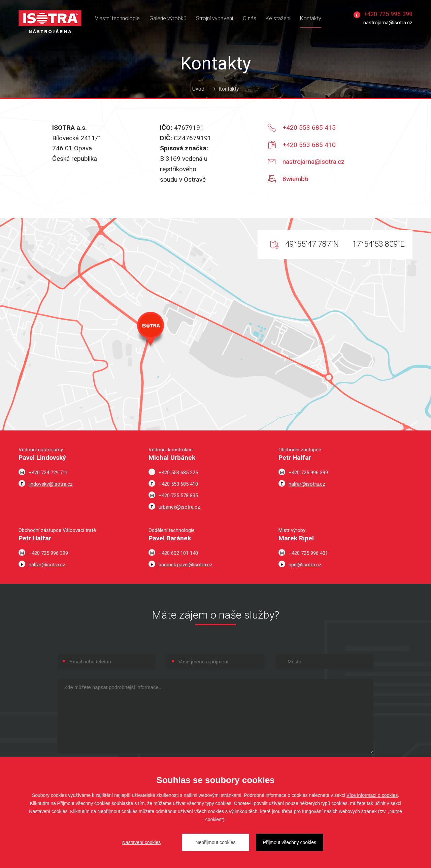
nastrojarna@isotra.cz (388, 23)
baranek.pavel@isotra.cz (186, 565)
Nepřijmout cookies (215, 842)
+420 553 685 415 (309, 128)
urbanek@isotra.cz (179, 507)
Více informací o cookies (372, 795)
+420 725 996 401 (308, 553)
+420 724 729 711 (48, 473)
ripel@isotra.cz (305, 565)
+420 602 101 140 (178, 553)
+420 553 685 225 (178, 473)
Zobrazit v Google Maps (215, 324)
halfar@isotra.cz (307, 484)
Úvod (198, 89)
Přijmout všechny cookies (290, 842)
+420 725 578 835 (178, 496)
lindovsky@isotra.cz (51, 484)
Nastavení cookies (141, 842)
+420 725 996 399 (388, 14)
